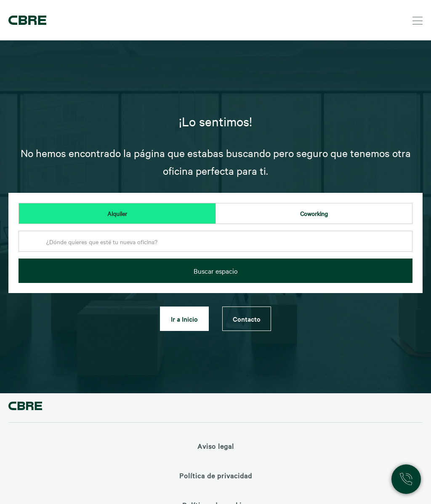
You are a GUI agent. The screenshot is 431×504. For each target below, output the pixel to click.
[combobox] (215, 244)
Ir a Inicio (184, 319)
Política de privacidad (216, 475)
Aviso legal (216, 446)
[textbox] (215, 242)
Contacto (247, 319)
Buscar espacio (216, 271)
